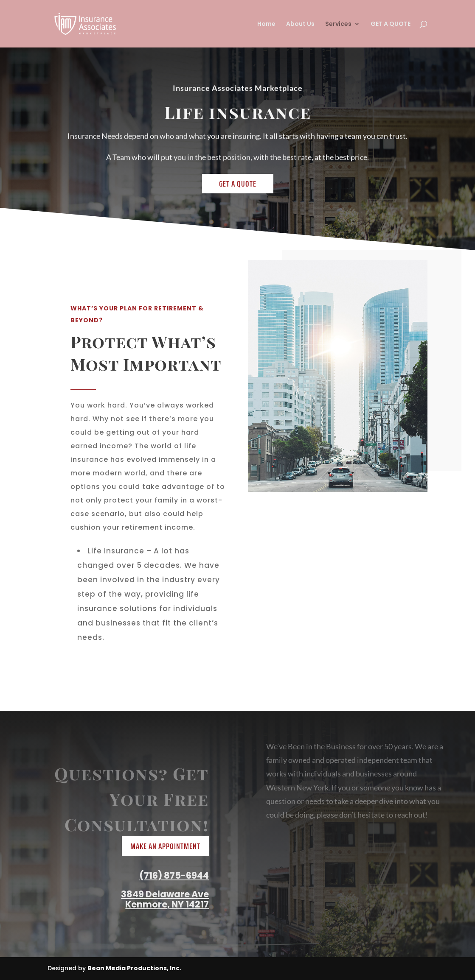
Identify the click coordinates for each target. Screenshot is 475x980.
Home (266, 24)
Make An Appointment (165, 846)
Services (338, 24)
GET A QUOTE (391, 24)
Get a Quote (238, 184)
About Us (300, 24)
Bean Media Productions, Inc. (134, 968)
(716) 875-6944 (174, 875)
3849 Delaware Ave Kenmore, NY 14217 (165, 899)
